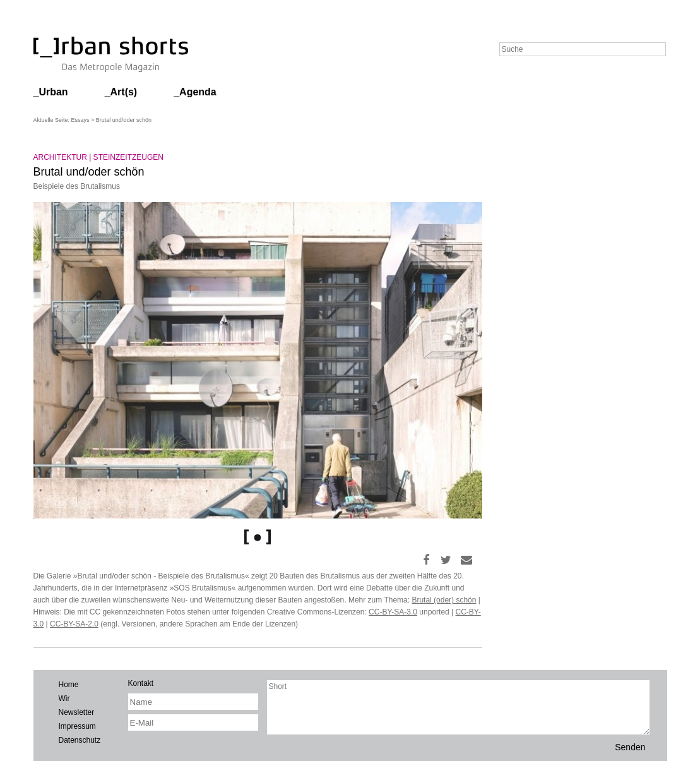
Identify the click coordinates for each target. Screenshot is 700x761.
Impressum (77, 726)
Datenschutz (80, 740)
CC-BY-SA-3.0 (393, 612)
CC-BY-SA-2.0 (74, 624)
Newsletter (77, 712)
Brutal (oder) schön (444, 600)
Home (69, 685)
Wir (64, 698)
